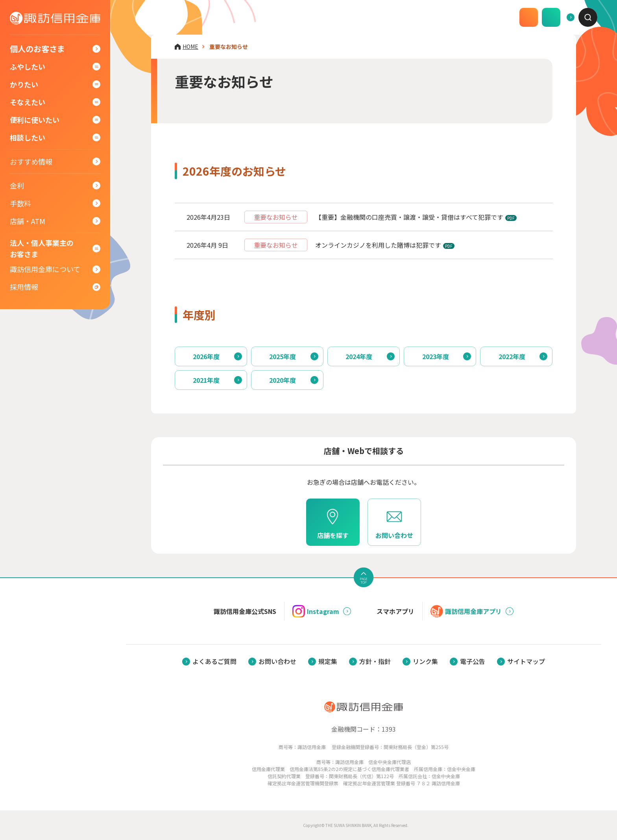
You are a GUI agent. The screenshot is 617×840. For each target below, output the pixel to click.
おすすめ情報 (31, 163)
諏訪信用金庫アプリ (466, 611)
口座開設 (490, 17)
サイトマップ (526, 661)
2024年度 (359, 356)
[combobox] (588, 17)
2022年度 (512, 356)
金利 (17, 187)
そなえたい (28, 104)
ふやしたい (28, 68)
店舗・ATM (28, 223)
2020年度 (283, 380)
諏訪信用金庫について (45, 270)
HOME (190, 46)
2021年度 (206, 380)
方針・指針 (375, 661)
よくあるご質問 (542, 17)
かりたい (24, 86)
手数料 (20, 205)
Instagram (316, 611)
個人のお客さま (37, 51)
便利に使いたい (35, 121)
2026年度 (206, 356)
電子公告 (473, 661)
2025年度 (283, 356)
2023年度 (436, 356)
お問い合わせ (277, 661)
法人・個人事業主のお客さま (42, 249)
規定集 (328, 661)
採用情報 (24, 287)
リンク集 (425, 661)
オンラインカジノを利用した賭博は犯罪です (378, 245)
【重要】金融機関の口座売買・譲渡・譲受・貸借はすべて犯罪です (409, 217)
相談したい (28, 139)
